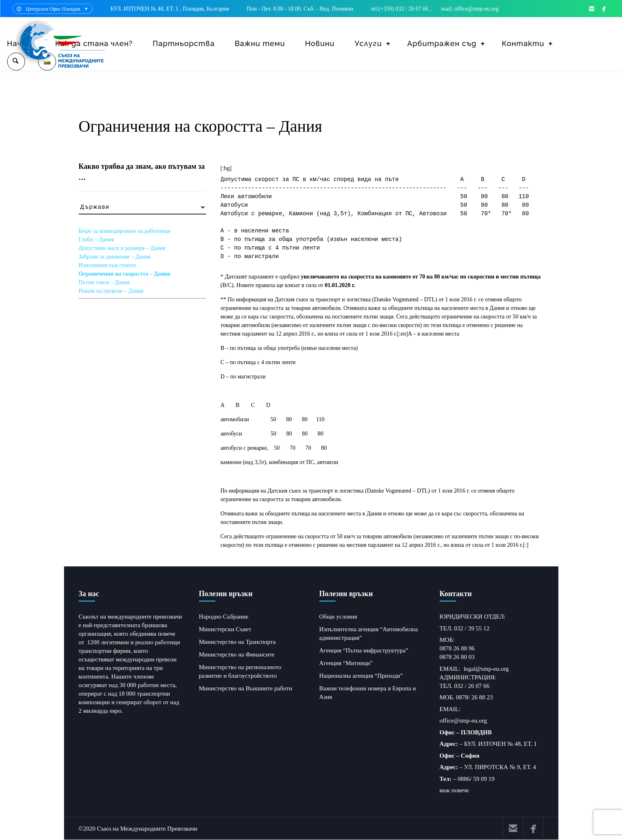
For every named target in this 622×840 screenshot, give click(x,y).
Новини (320, 43)
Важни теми (260, 43)
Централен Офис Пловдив (53, 9)
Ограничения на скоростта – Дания (125, 274)
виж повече (454, 790)
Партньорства (184, 43)
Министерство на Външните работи (246, 688)
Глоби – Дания (96, 240)
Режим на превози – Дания (111, 291)
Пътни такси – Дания (104, 282)
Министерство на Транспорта (237, 642)
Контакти (523, 43)
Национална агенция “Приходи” (361, 676)
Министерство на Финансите (237, 654)
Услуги (368, 43)
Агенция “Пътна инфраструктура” (364, 650)
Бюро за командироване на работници (125, 231)
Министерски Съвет (225, 629)
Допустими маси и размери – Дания (122, 248)
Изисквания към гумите (107, 265)
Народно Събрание (224, 617)
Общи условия (338, 617)
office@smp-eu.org (463, 721)
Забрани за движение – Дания (115, 257)
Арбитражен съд (442, 43)
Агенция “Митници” (346, 663)
